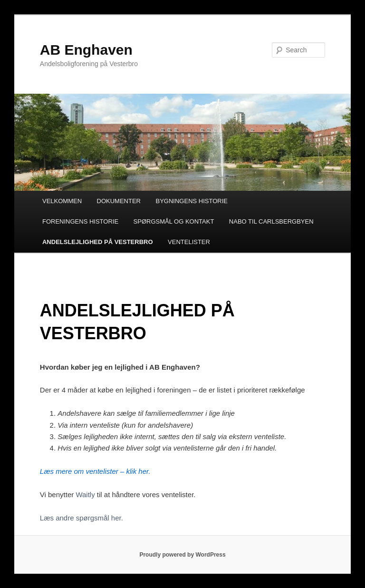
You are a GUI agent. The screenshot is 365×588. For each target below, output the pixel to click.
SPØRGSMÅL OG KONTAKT (174, 221)
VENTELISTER (189, 242)
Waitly (85, 495)
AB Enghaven (86, 50)
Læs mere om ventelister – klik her (94, 471)
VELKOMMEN (62, 201)
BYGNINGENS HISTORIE (192, 201)
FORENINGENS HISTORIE (80, 221)
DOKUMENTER (119, 201)
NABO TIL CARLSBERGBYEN (271, 221)
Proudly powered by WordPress (182, 555)
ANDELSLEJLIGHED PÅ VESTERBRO (98, 242)
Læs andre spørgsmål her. (82, 518)
